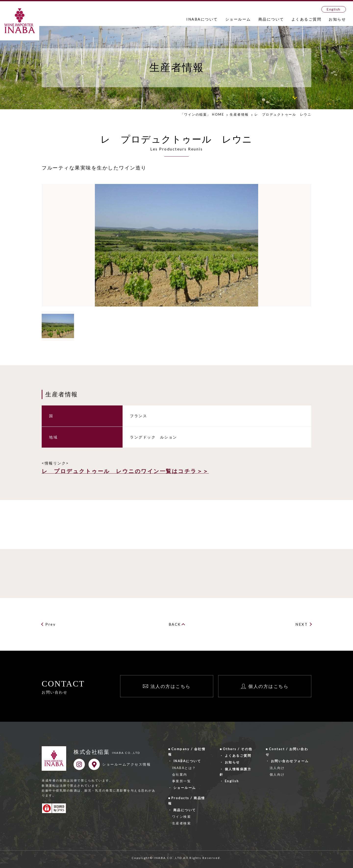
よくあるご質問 (307, 19)
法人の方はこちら (171, 686)
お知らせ (337, 19)
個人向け (277, 774)
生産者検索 (182, 823)
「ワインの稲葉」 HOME (202, 114)
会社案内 (180, 774)
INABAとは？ (184, 768)
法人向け (277, 768)
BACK (175, 624)
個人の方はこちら (268, 686)
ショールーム (238, 19)
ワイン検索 (182, 817)
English (334, 9)
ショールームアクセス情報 (126, 764)
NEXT (302, 624)
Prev (50, 624)
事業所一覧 (182, 781)
